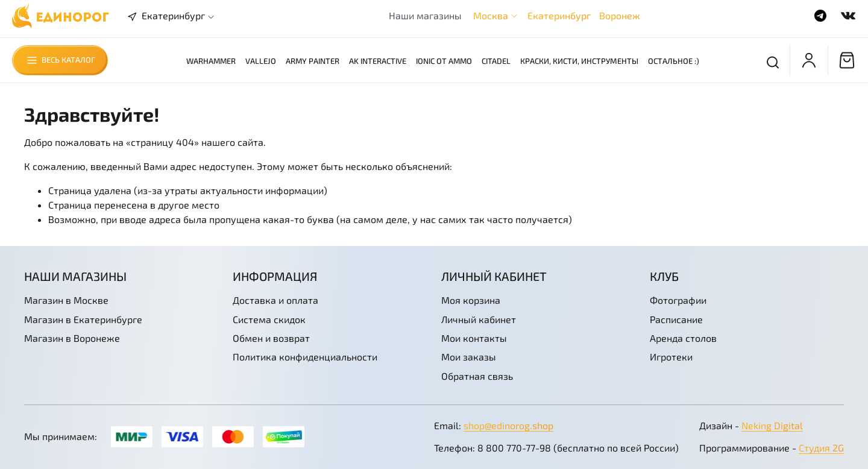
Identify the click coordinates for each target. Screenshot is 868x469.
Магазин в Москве (66, 300)
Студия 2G (821, 448)
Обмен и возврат (271, 338)
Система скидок (269, 319)
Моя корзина (471, 300)
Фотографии (678, 300)
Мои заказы (469, 357)
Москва (491, 15)
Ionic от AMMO (444, 61)
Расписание (676, 319)
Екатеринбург (559, 15)
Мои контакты (474, 338)
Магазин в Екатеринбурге (83, 319)
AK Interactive (378, 61)
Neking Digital (772, 425)
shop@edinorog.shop (508, 425)
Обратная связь (477, 376)
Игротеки (671, 357)
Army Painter (313, 61)
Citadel (496, 61)
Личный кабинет (479, 319)
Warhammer (211, 61)
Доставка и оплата (275, 300)
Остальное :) (674, 61)
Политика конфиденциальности (305, 357)
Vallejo (261, 61)
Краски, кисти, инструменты (579, 61)
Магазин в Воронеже (72, 338)
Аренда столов (683, 338)
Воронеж (620, 15)
